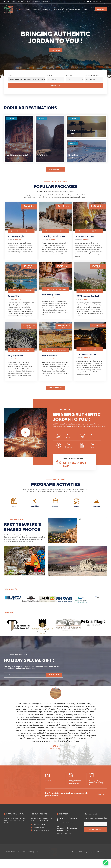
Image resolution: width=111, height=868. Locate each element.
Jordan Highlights (17, 236)
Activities (35, 506)
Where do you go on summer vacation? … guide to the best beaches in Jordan (67, 827)
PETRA (12, 119)
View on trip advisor (56, 747)
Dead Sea (73, 155)
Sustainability (58, 9)
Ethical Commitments (73, 9)
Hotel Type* (69, 75)
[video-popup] (26, 432)
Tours (28, 9)
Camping (97, 506)
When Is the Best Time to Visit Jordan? (67, 817)
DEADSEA (73, 143)
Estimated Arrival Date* (92, 75)
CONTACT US (56, 50)
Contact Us (47, 9)
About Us (36, 9)
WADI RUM (42, 119)
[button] (105, 2)
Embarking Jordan (51, 295)
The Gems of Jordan (87, 354)
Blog (85, 9)
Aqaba (72, 131)
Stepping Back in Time (53, 236)
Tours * (11, 75)
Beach (76, 506)
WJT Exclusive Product (88, 296)
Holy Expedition (16, 356)
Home (21, 9)
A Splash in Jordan (85, 236)
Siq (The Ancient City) (17, 155)
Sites (14, 506)
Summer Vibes (49, 356)
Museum (56, 506)
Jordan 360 (13, 296)
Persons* (49, 75)
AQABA (74, 119)
